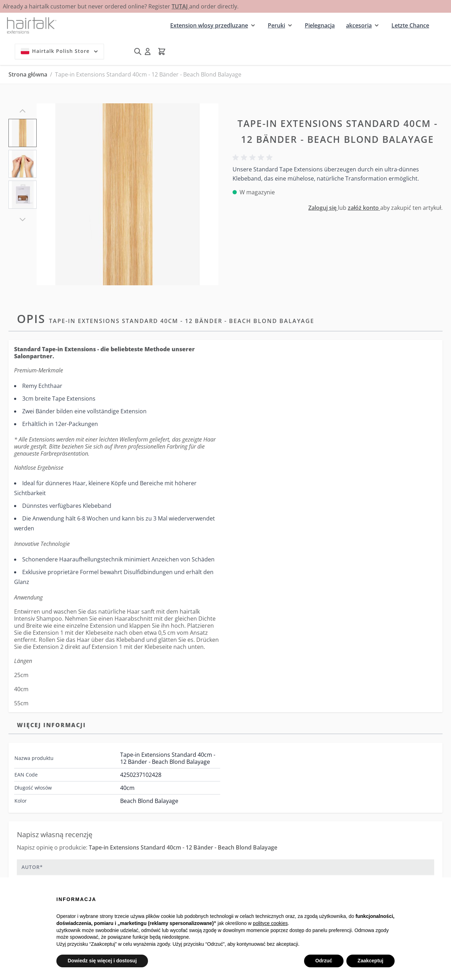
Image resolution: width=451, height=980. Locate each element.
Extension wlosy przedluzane (209, 25)
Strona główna (28, 74)
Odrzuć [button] (324, 961)
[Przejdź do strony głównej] (32, 25)
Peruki (276, 25)
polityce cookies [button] (270, 923)
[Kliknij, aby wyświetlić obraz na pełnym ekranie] (128, 194)
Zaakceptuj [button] (370, 961)
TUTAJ (180, 6)
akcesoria (359, 25)
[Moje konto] (148, 51)
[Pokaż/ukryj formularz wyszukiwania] (138, 51)
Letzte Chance (410, 25)
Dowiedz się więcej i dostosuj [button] (102, 961)
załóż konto (364, 208)
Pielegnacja (320, 25)
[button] (254, 158)
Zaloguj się (323, 208)
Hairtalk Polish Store (60, 51)
